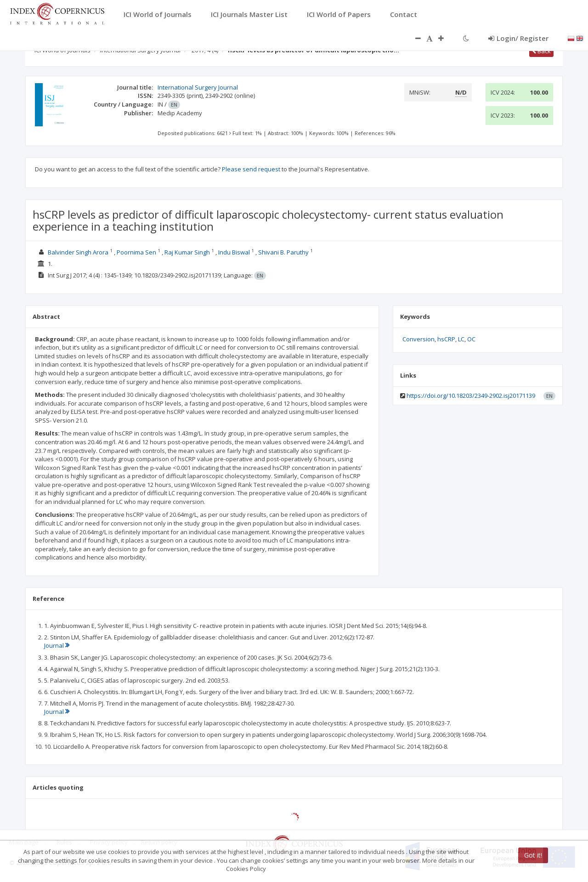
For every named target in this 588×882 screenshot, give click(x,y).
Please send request (251, 169)
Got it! (533, 855)
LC (461, 339)
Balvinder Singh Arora (78, 252)
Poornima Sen (136, 252)
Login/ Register (518, 38)
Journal (57, 645)
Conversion (418, 339)
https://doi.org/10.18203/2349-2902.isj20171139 (471, 396)
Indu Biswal (234, 252)
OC (471, 339)
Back (541, 51)
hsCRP (446, 339)
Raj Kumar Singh (187, 252)
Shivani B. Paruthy (283, 252)
